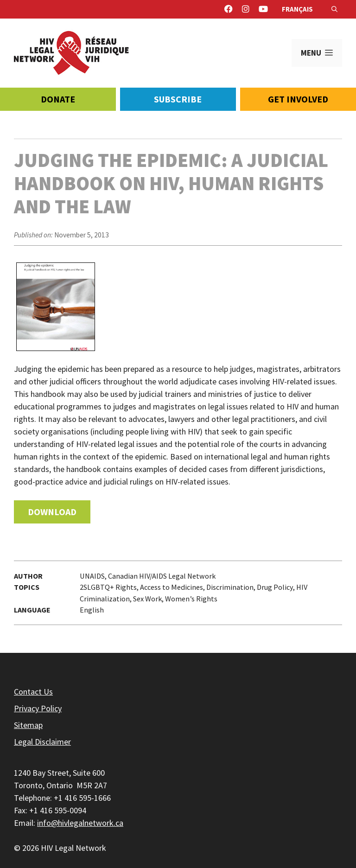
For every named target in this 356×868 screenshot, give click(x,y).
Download (52, 512)
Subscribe (178, 99)
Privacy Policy (38, 708)
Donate (58, 99)
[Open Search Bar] (334, 9)
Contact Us (33, 692)
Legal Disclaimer (42, 742)
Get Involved (298, 99)
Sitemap (28, 725)
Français (297, 9)
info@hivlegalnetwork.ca (80, 823)
